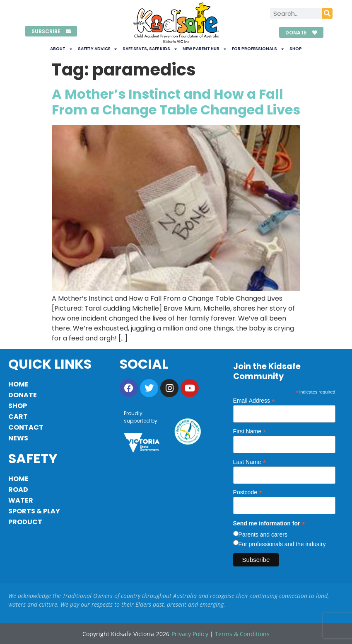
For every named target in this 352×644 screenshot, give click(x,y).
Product (25, 522)
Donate (23, 395)
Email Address (254, 400)
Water (21, 500)
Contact (26, 427)
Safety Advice (97, 49)
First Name (250, 431)
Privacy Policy (190, 634)
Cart (18, 417)
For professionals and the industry (282, 544)
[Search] (327, 13)
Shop (296, 49)
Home (18, 384)
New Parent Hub (204, 49)
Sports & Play (34, 511)
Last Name (250, 462)
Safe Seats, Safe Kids (150, 49)
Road (18, 490)
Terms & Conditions (242, 634)
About (61, 49)
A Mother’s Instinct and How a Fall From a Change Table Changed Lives (176, 102)
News (18, 438)
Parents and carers (263, 535)
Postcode (248, 492)
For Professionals (258, 49)
